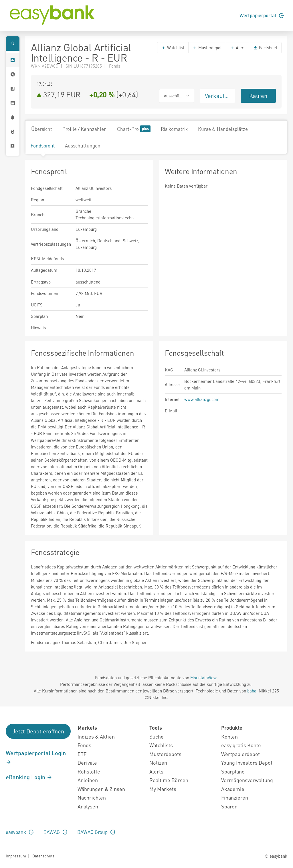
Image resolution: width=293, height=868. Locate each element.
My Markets (163, 789)
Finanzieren (235, 797)
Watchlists (161, 745)
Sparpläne (233, 771)
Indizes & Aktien (96, 736)
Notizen (158, 762)
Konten (229, 736)
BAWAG (56, 832)
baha (252, 691)
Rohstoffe (89, 771)
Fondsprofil (43, 145)
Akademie (233, 789)
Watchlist (173, 48)
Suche (157, 736)
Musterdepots (165, 754)
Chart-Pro (134, 129)
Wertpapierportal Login (36, 757)
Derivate (87, 762)
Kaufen (258, 96)
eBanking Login (29, 777)
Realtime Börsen (169, 780)
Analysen (88, 806)
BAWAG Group (96, 832)
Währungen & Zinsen (101, 789)
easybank (20, 832)
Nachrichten (92, 797)
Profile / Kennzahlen (85, 129)
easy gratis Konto (241, 745)
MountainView (203, 678)
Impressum (16, 856)
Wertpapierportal (262, 15)
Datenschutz (43, 856)
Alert (237, 48)
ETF (82, 754)
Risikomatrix (174, 129)
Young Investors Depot (247, 762)
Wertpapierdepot (240, 754)
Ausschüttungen (83, 145)
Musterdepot (207, 48)
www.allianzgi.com (202, 399)
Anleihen (88, 780)
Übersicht (42, 129)
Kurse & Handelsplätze (223, 129)
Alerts (156, 771)
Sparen (229, 806)
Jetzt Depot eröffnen (38, 731)
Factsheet (265, 48)
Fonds (84, 745)
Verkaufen (218, 96)
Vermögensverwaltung (247, 780)
